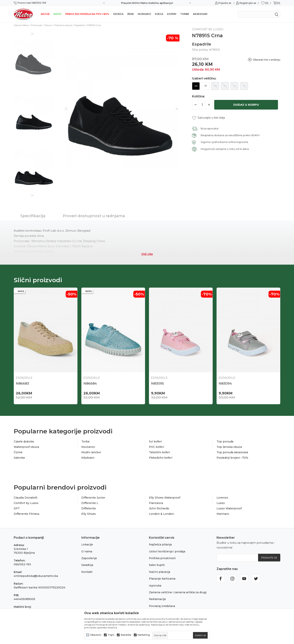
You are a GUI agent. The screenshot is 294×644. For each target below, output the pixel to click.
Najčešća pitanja (160, 544)
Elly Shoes (89, 514)
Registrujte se (248, 3)
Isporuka (155, 586)
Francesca (156, 503)
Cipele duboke (24, 441)
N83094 (225, 383)
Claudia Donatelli (25, 498)
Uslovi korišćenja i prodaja (167, 551)
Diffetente (89, 508)
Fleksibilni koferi (161, 458)
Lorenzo (222, 498)
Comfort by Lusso (26, 503)
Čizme (18, 452)
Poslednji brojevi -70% (232, 458)
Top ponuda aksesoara (232, 452)
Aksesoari (200, 14)
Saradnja (87, 565)
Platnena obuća (63, 25)
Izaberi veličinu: (204, 78)
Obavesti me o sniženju (267, 60)
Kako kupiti (157, 565)
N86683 (22, 383)
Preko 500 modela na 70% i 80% (87, 14)
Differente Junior (93, 498)
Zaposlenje (89, 558)
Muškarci (144, 14)
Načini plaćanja (160, 572)
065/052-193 (22, 564)
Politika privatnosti (162, 558)
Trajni (111, 635)
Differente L (90, 503)
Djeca (159, 14)
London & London (161, 514)
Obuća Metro (21, 25)
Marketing (144, 635)
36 (196, 86)
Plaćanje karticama (162, 579)
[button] (208, 118)
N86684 (90, 383)
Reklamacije (157, 599)
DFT (17, 508)
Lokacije (87, 544)
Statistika (126, 635)
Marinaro (223, 514)
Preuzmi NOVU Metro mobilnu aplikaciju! (147, 3)
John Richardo (159, 508)
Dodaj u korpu (246, 105)
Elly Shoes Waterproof (165, 498)
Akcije (45, 14)
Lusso (221, 503)
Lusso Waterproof (229, 508)
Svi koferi (155, 441)
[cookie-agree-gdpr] (200, 635)
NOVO (57, 14)
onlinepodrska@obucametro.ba (36, 576)
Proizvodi (36, 25)
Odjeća (118, 14)
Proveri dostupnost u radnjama (94, 216)
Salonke (19, 458)
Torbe (185, 14)
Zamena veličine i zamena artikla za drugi (178, 592)
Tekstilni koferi (159, 452)
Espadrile (80, 25)
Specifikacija (33, 216)
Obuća (48, 25)
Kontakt (87, 572)
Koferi (172, 14)
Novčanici (88, 447)
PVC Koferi (156, 447)
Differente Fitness (27, 514)
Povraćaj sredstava (162, 606)
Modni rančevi (91, 452)
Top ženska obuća (229, 447)
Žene (131, 14)
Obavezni (96, 635)
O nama (87, 551)
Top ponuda (225, 441)
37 (206, 86)
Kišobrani (88, 458)
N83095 (157, 383)
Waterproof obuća (26, 447)
